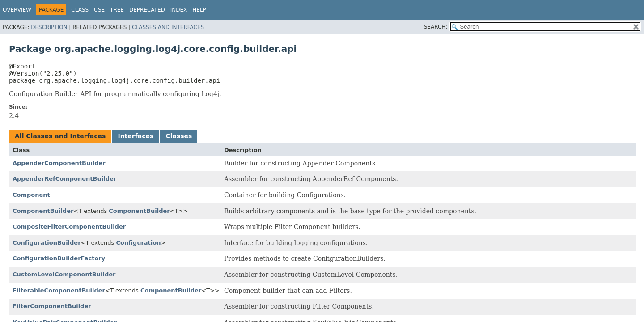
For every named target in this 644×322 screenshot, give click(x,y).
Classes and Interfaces (168, 27)
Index (179, 10)
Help (199, 10)
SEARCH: (436, 27)
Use (99, 10)
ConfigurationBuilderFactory (59, 258)
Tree (117, 10)
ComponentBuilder (43, 211)
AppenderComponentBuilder (59, 163)
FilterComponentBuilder (52, 306)
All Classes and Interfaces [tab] (60, 136)
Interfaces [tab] (136, 136)
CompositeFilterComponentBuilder (69, 227)
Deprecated (147, 10)
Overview (17, 10)
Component (31, 195)
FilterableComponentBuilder (59, 290)
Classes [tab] (179, 136)
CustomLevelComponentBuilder (64, 274)
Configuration (139, 243)
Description (49, 27)
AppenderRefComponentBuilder (64, 179)
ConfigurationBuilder (47, 243)
